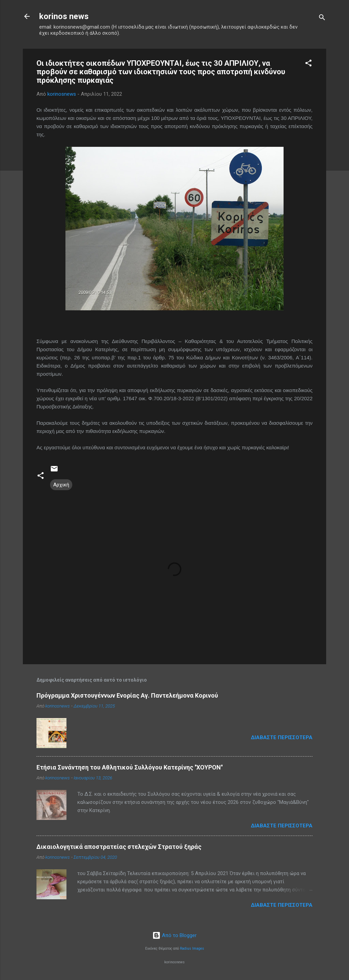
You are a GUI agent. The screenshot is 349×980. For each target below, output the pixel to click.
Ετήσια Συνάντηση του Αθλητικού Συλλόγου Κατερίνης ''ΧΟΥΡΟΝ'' (130, 767)
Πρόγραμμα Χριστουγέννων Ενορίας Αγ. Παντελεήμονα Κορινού (127, 695)
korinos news (64, 16)
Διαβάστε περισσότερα (282, 737)
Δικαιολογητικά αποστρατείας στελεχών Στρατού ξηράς (119, 847)
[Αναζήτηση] (322, 19)
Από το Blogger (174, 935)
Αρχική (61, 485)
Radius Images (192, 948)
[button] (308, 64)
